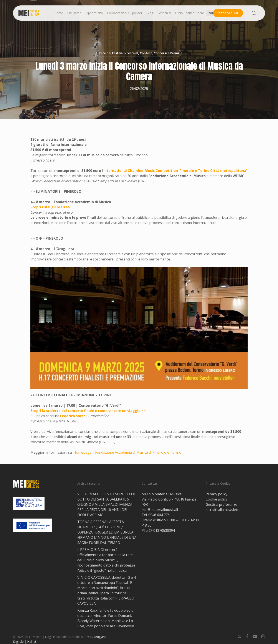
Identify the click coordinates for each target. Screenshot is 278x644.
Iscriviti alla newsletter (224, 510)
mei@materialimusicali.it (161, 510)
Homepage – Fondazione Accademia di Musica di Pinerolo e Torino (127, 452)
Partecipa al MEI (228, 13)
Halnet (32, 642)
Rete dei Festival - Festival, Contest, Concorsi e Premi (139, 53)
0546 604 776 (159, 515)
